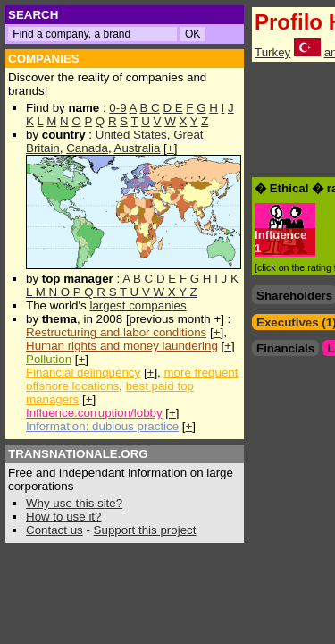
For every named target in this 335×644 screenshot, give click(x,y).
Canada (87, 148)
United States (131, 135)
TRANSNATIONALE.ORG (78, 454)
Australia (138, 148)
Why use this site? (74, 503)
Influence (281, 235)
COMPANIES (44, 59)
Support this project (145, 530)
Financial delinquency (83, 373)
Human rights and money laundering (122, 346)
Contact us (54, 530)
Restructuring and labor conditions (116, 332)
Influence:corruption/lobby (94, 413)
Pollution (49, 359)
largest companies (138, 305)
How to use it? (63, 517)
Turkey (272, 52)
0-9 (117, 108)
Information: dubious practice (102, 426)
